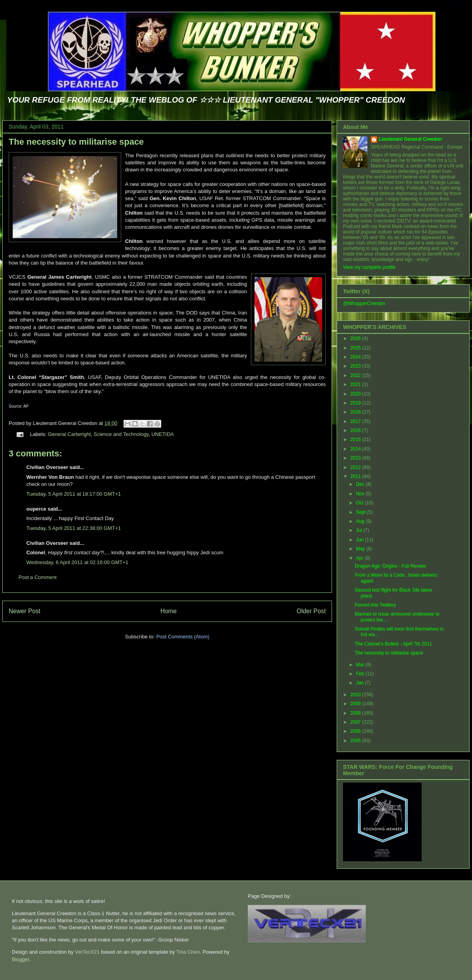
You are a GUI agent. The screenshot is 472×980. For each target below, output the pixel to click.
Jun (360, 540)
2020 (356, 394)
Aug (361, 521)
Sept (361, 512)
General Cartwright (69, 434)
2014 (356, 449)
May (361, 549)
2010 (356, 695)
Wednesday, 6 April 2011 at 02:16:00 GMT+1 (77, 562)
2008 (356, 713)
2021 (356, 384)
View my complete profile (369, 267)
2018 (356, 412)
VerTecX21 (87, 952)
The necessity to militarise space (76, 142)
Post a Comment (38, 577)
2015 (356, 439)
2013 (356, 458)
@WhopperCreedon (364, 303)
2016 (356, 430)
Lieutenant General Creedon (410, 139)
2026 (356, 338)
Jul (360, 530)
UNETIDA (163, 434)
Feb (361, 674)
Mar (361, 665)
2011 (356, 476)
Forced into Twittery (375, 605)
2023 (356, 366)
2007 (356, 722)
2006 (356, 731)
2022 (356, 375)
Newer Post (25, 611)
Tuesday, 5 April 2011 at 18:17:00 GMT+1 (74, 494)
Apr (360, 558)
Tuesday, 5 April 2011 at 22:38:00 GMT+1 (74, 528)
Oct (360, 503)
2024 (356, 357)
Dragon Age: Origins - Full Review (390, 566)
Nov (361, 494)
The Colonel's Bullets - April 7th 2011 (393, 644)
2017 (356, 421)
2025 (356, 348)
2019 (356, 403)
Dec (361, 484)
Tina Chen (188, 952)
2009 (356, 704)
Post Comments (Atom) (183, 637)
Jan (360, 683)
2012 (356, 467)
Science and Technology (121, 434)
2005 (356, 741)
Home (169, 611)
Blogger (20, 959)
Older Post (311, 611)
